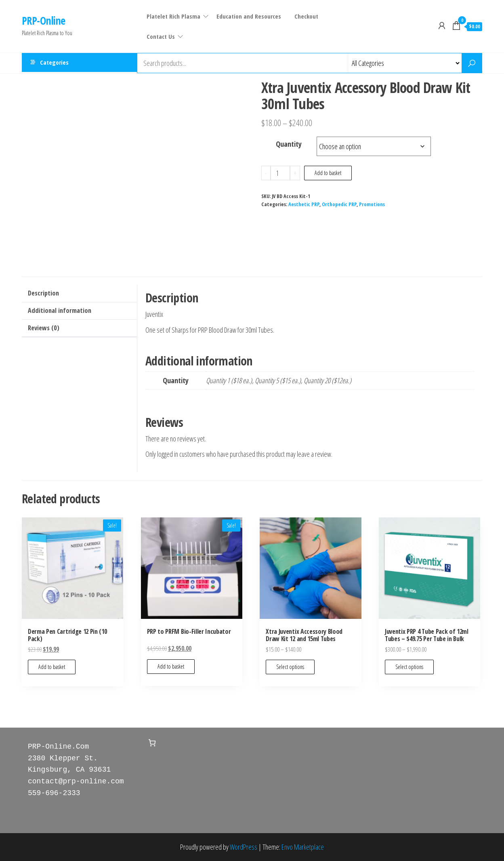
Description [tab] (43, 293)
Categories (54, 63)
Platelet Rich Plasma (173, 16)
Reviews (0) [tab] (44, 328)
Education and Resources (248, 16)
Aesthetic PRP (304, 204)
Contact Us (160, 36)
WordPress (244, 847)
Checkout (305, 16)
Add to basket (328, 173)
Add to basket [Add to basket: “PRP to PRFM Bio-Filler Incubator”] (171, 666)
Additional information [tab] (60, 310)
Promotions (372, 204)
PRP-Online (44, 21)
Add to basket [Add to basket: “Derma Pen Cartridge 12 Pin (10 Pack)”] (52, 667)
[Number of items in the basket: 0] (152, 743)
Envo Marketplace (303, 847)
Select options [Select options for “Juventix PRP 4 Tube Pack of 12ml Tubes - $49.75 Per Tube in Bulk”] (409, 667)
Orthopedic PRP (339, 204)
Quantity (289, 144)
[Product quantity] (280, 173)
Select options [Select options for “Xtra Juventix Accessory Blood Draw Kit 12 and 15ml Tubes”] (290, 667)
